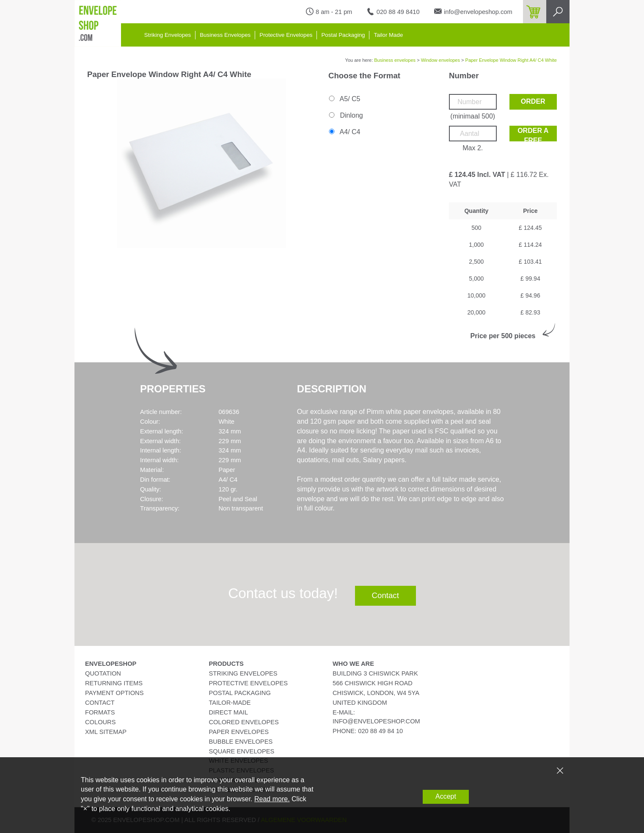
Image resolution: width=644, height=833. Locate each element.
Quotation (103, 673)
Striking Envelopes (168, 35)
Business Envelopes (225, 35)
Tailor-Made (230, 703)
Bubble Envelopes (241, 742)
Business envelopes (395, 60)
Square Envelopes (242, 751)
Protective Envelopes (286, 35)
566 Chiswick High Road (373, 683)
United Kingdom (360, 703)
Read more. (272, 799)
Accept (446, 796)
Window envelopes (440, 60)
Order (533, 101)
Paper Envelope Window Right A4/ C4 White (511, 60)
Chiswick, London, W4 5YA (376, 693)
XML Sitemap (106, 732)
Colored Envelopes (244, 722)
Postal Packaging (343, 35)
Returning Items (114, 683)
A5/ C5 (344, 99)
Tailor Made (388, 35)
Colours (100, 722)
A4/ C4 (344, 132)
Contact (385, 595)
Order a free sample (533, 134)
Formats (100, 712)
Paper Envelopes (239, 732)
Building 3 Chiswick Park (375, 673)
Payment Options (114, 693)
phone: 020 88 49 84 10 (368, 731)
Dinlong (345, 115)
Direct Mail (229, 712)
